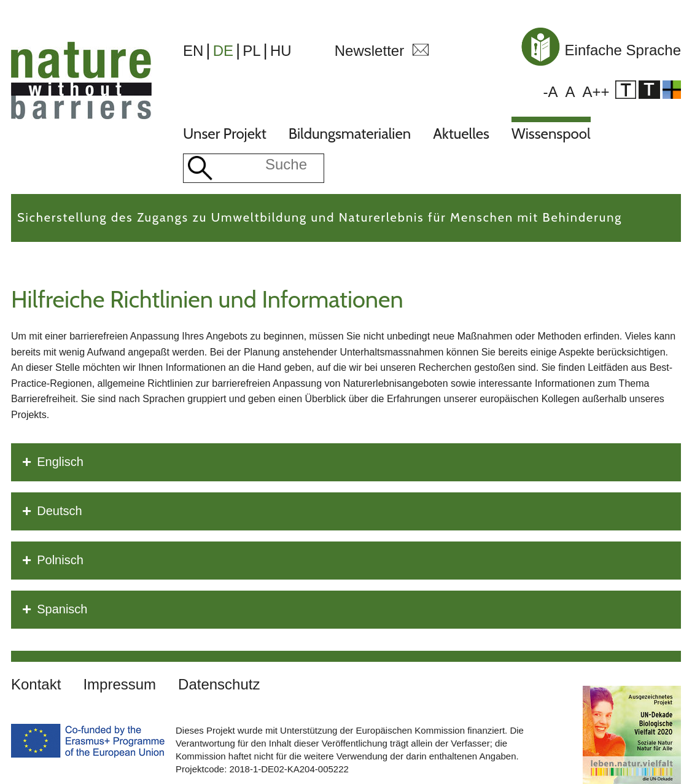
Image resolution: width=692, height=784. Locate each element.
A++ (596, 92)
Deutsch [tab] (52, 511)
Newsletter (369, 51)
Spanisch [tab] (55, 610)
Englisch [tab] (53, 462)
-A (550, 92)
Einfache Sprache (600, 50)
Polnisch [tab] (53, 561)
